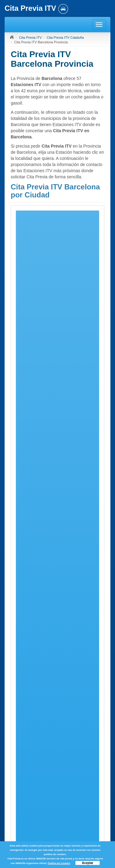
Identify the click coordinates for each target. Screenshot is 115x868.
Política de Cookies (59, 863)
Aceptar (88, 863)
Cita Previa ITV (30, 38)
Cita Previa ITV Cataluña (65, 38)
